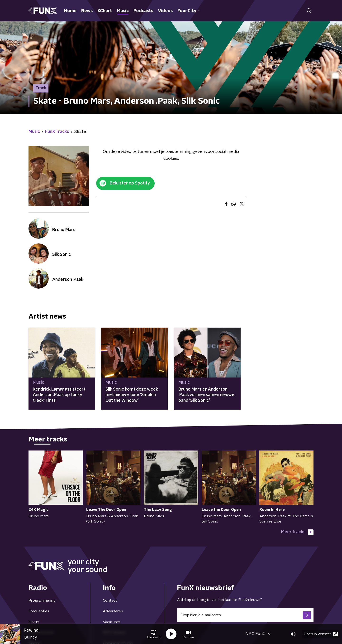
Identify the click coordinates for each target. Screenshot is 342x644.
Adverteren (113, 611)
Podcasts (143, 11)
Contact (110, 600)
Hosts (34, 622)
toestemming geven (185, 152)
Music (123, 11)
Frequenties (39, 611)
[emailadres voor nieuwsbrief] (245, 615)
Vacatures (112, 622)
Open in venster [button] (321, 634)
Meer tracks (297, 532)
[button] (154, 634)
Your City (189, 11)
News (87, 11)
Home (70, 11)
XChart (105, 11)
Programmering (42, 600)
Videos (165, 11)
